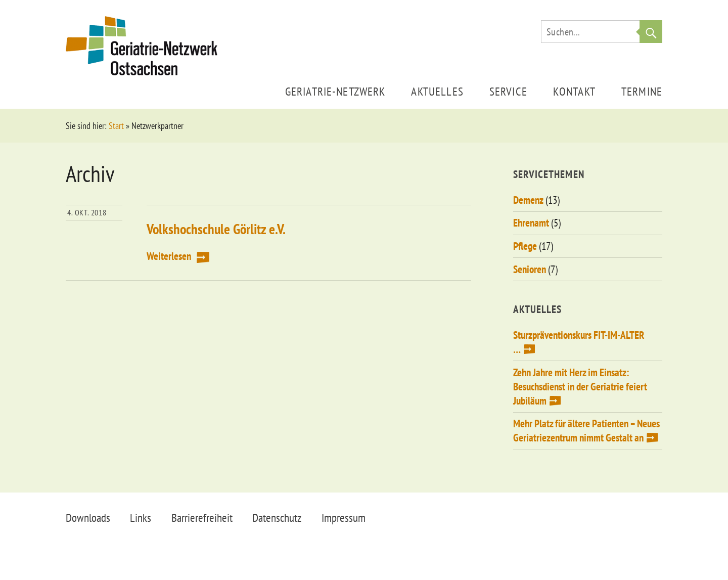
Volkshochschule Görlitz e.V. (216, 229)
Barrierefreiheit (202, 518)
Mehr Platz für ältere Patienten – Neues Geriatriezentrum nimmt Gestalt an (586, 431)
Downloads (88, 518)
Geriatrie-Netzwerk (335, 91)
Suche (651, 32)
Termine (642, 91)
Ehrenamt (531, 223)
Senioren (530, 269)
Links (141, 518)
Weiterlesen (169, 256)
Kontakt (574, 91)
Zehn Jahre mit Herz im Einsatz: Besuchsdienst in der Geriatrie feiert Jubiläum (580, 387)
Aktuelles (437, 91)
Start (116, 126)
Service (508, 91)
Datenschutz (277, 518)
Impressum (344, 518)
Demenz (528, 200)
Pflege (525, 246)
